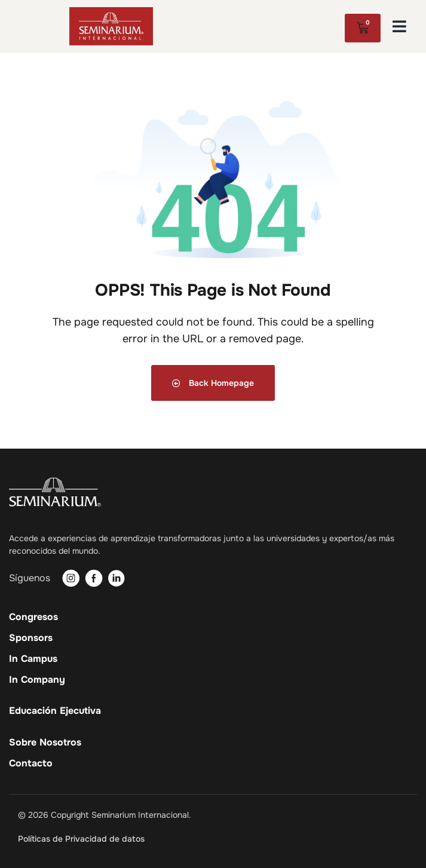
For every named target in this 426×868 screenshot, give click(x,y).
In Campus (33, 659)
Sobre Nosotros (45, 743)
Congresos (33, 617)
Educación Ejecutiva (55, 711)
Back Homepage (213, 383)
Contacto (31, 763)
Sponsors (31, 638)
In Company (37, 680)
